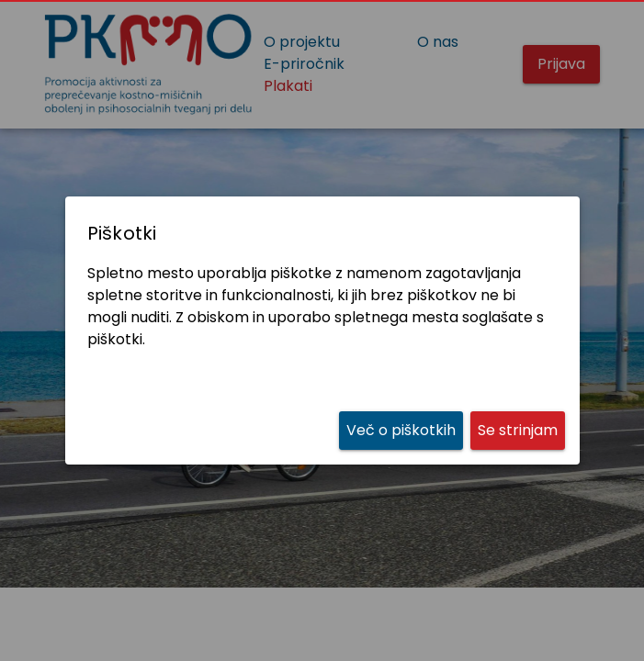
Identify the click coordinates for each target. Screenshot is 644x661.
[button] (518, 430)
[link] (401, 430)
